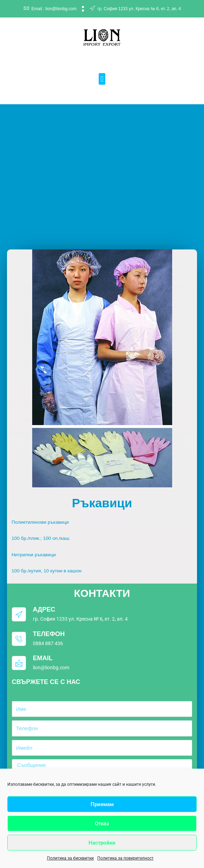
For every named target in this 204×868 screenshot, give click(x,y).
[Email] (19, 663)
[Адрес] (19, 614)
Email (43, 658)
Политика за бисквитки (70, 858)
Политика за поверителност (125, 858)
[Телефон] (19, 639)
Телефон (49, 634)
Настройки (102, 843)
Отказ (102, 824)
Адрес (44, 609)
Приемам (102, 804)
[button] (102, 79)
